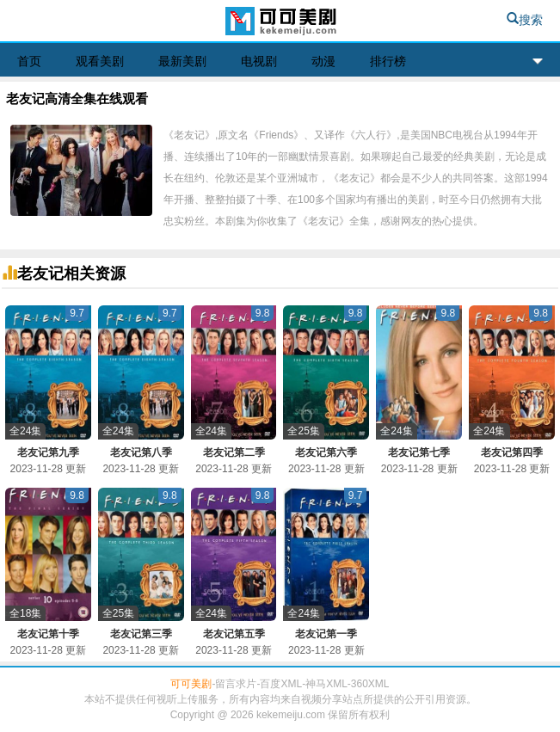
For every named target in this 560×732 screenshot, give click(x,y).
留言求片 (236, 684)
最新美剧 (182, 61)
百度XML (281, 684)
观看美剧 (100, 61)
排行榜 (388, 61)
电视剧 (259, 61)
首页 (29, 61)
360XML (370, 684)
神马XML (326, 684)
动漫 (323, 61)
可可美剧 (280, 23)
